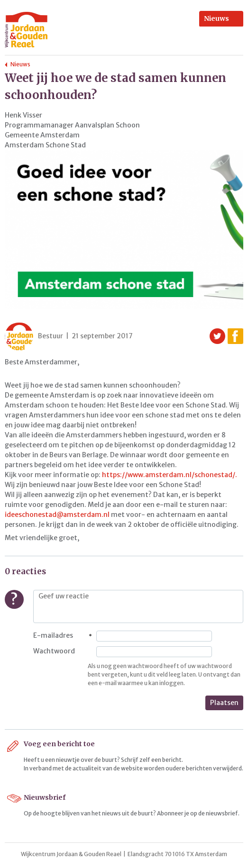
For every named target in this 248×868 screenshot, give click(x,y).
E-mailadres (53, 635)
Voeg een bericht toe (59, 744)
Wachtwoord (54, 651)
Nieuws (216, 18)
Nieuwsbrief (45, 797)
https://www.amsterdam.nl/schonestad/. (170, 475)
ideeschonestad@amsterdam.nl (57, 515)
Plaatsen (224, 703)
